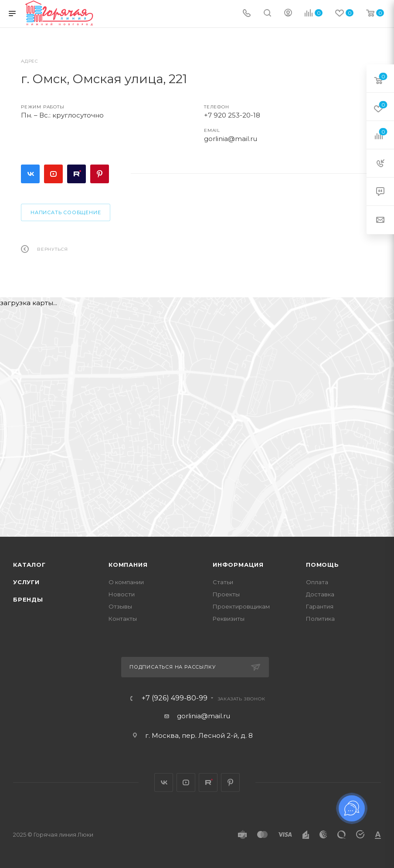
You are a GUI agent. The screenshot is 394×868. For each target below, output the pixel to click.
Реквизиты (229, 619)
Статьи (223, 582)
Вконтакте (30, 174)
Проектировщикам (241, 606)
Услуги (26, 582)
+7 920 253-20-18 (232, 115)
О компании (126, 582)
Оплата (317, 582)
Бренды (28, 599)
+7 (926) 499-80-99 (175, 698)
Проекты (226, 594)
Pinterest (100, 174)
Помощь (323, 565)
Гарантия (320, 606)
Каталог (29, 565)
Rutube (76, 174)
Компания (128, 565)
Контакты (123, 619)
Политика (320, 619)
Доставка (320, 594)
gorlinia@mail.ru (231, 139)
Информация (238, 565)
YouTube (53, 174)
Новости (122, 594)
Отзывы (120, 606)
